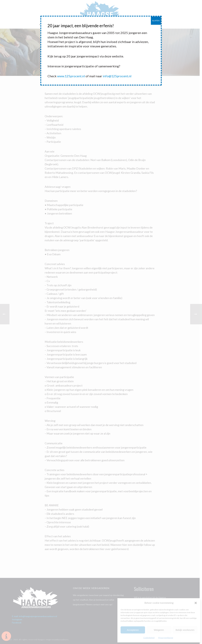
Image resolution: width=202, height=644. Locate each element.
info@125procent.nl (117, 76)
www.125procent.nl (71, 76)
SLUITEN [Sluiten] (156, 21)
